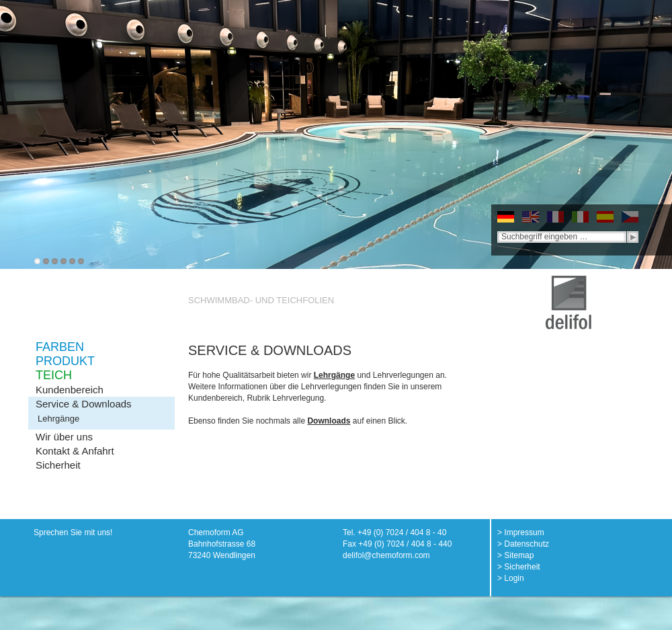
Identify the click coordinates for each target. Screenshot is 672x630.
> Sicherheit (519, 567)
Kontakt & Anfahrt (75, 451)
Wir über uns (64, 437)
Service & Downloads (84, 404)
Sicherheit (58, 465)
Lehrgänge (58, 419)
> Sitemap (515, 555)
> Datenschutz (523, 544)
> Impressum (521, 533)
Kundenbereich (70, 390)
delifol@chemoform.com (386, 555)
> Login (511, 578)
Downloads (329, 421)
